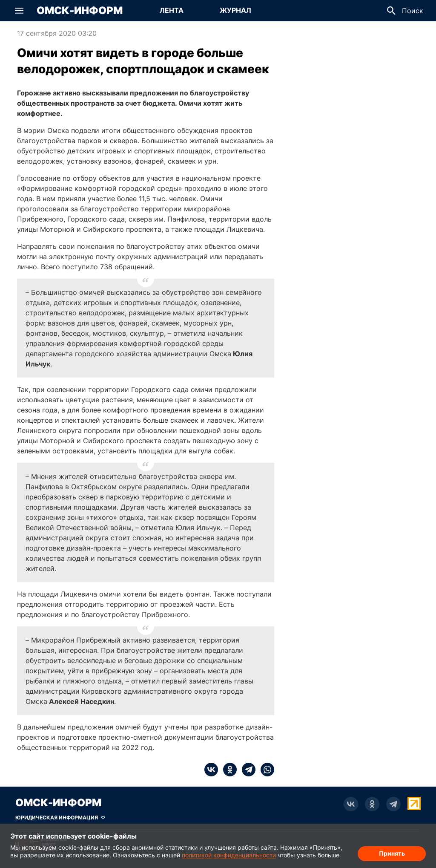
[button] (19, 11)
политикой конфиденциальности (229, 855)
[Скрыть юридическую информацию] (60, 818)
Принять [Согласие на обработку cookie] (392, 853)
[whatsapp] (265, 770)
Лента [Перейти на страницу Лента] (172, 10)
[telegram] (246, 770)
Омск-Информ (80, 11)
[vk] (211, 770)
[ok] (227, 770)
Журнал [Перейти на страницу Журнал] (235, 10)
